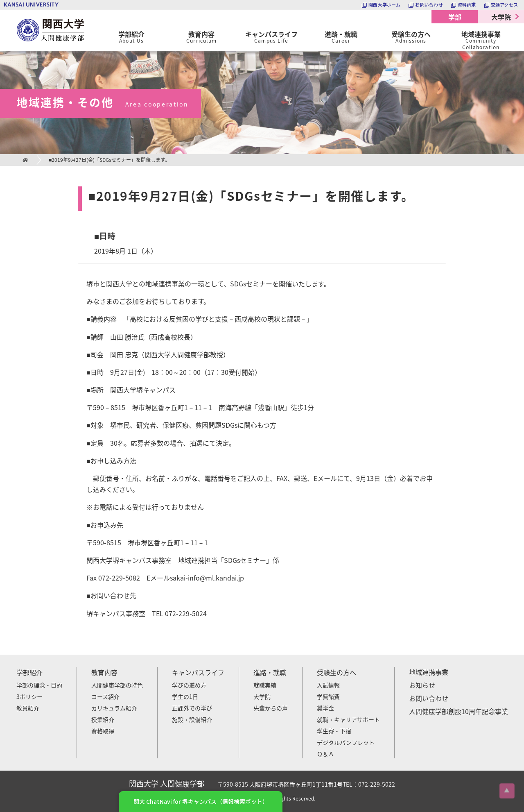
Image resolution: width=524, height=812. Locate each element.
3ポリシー (29, 696)
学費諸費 (328, 696)
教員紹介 (28, 708)
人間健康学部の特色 (117, 685)
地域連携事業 (429, 672)
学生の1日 (185, 696)
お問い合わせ (429, 698)
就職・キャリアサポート (348, 719)
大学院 (501, 17)
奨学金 (325, 708)
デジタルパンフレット (346, 742)
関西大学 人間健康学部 (18, 10)
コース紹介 (105, 696)
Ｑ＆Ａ (325, 754)
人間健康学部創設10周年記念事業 (458, 711)
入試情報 (328, 685)
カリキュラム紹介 (114, 708)
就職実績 (265, 685)
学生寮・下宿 (334, 731)
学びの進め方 (189, 685)
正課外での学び (192, 708)
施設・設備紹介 (192, 719)
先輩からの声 (271, 708)
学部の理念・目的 (39, 685)
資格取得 (103, 731)
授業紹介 (103, 719)
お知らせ (422, 685)
